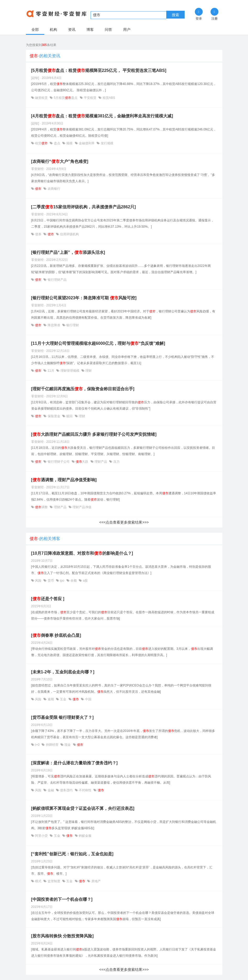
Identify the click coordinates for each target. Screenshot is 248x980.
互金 (63, 699)
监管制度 (54, 881)
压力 (116, 462)
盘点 (57, 143)
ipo (62, 581)
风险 (38, 581)
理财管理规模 (70, 371)
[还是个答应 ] (48, 599)
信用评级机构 (69, 234)
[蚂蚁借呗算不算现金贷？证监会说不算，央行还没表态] (83, 808)
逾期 (51, 699)
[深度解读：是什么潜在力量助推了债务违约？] (75, 763)
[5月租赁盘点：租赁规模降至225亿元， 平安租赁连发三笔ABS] (99, 70)
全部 (35, 30)
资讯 (72, 30)
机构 (53, 30)
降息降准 (54, 325)
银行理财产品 (56, 280)
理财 (88, 371)
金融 (51, 790)
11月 (51, 371)
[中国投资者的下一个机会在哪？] (62, 899)
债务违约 (66, 790)
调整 (42, 507)
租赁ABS (108, 98)
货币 (51, 581)
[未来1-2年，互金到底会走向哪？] (63, 672)
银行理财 (72, 325)
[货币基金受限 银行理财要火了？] (62, 717)
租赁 (42, 143)
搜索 (175, 15)
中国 (88, 699)
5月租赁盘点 (66, 98)
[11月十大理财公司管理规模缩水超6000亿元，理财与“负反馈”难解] (98, 343)
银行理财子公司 (59, 462)
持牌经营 (52, 745)
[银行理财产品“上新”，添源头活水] (68, 252)
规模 (70, 143)
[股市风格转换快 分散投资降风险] (62, 936)
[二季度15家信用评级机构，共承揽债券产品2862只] (84, 207)
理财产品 (101, 462)
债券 (38, 234)
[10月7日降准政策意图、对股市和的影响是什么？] (82, 553)
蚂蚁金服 (85, 836)
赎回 (70, 416)
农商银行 (53, 189)
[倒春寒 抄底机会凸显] (56, 635)
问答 (108, 30)
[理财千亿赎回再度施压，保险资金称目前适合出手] (83, 389)
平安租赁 (90, 98)
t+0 (37, 745)
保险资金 (54, 416)
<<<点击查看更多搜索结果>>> (124, 522)
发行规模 (106, 143)
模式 (38, 881)
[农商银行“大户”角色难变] (60, 161)
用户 (127, 30)
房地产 (95, 881)
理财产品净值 (82, 507)
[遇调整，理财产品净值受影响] (64, 480)
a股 (85, 581)
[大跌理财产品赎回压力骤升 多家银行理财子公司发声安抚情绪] (94, 434)
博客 (90, 30)
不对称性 (85, 790)
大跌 (82, 462)
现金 (68, 745)
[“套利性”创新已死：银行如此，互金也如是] (72, 854)
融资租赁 (42, 98)
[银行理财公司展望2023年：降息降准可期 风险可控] (84, 298)
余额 (74, 581)
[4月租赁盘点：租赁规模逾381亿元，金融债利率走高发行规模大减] (102, 116)
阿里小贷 (42, 836)
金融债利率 (87, 143)
